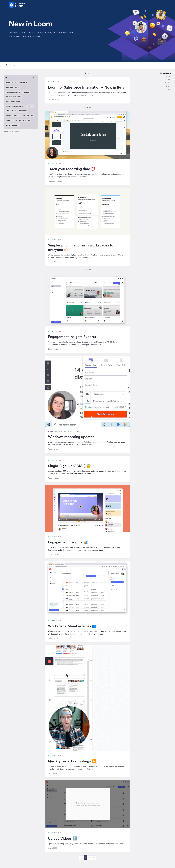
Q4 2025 (168, 80)
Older (169, 89)
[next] (94, 858)
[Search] (20, 65)
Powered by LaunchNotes (11, 131)
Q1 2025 (168, 86)
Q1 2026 (168, 76)
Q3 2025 (168, 83)
